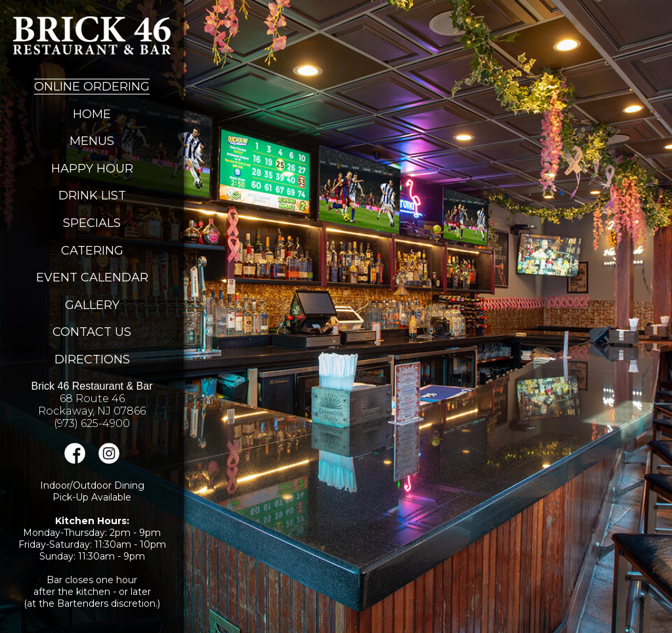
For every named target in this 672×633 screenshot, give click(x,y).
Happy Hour (92, 169)
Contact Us (92, 332)
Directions (92, 359)
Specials (92, 223)
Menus (92, 141)
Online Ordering (92, 87)
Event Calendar (92, 277)
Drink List (92, 195)
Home (92, 114)
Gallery (92, 305)
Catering (92, 251)
